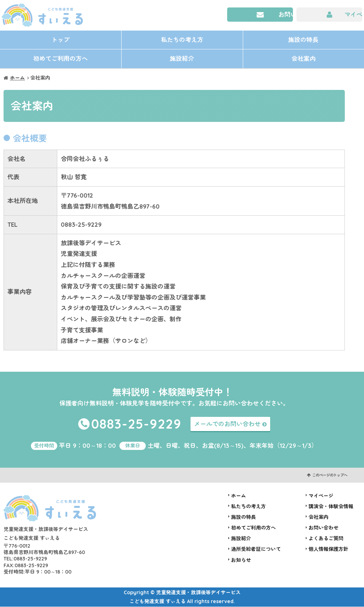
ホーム (17, 78)
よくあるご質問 (326, 539)
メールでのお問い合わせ (227, 424)
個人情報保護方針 (328, 549)
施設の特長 (303, 40)
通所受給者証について (256, 549)
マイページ (353, 14)
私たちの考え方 (182, 40)
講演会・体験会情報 (331, 507)
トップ (61, 40)
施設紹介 (182, 59)
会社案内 (304, 59)
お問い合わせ (286, 14)
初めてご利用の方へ (61, 59)
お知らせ (241, 560)
